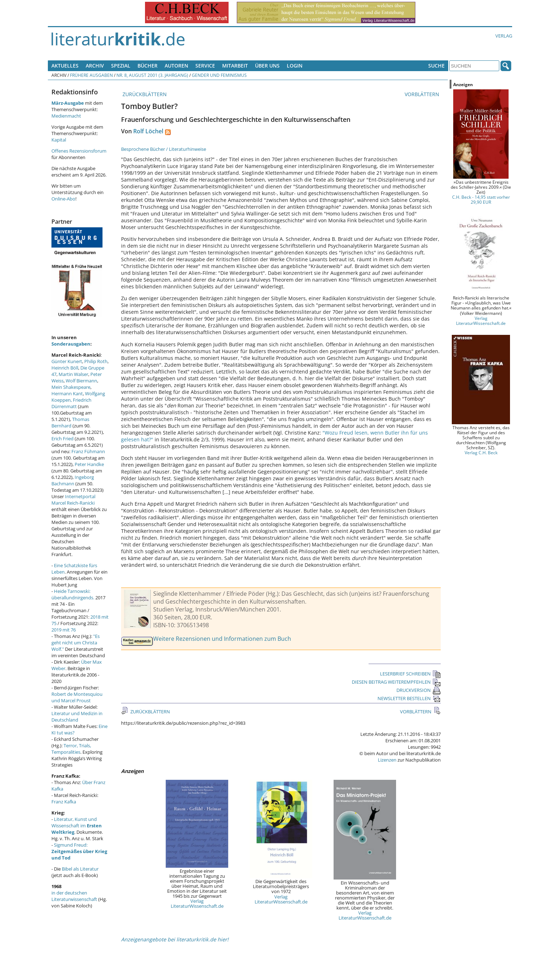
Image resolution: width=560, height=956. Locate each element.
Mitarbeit (235, 66)
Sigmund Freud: (79, 851)
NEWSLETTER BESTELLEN (409, 698)
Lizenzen (387, 760)
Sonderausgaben (71, 344)
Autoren (176, 66)
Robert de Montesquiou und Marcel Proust (77, 697)
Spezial (121, 66)
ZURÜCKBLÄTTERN (144, 94)
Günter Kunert (67, 361)
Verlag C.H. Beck (481, 452)
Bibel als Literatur (80, 869)
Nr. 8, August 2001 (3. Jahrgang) (152, 75)
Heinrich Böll (65, 368)
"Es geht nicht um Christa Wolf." (76, 643)
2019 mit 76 (64, 630)
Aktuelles (65, 66)
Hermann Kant (67, 393)
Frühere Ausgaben (91, 75)
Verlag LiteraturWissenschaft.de (197, 903)
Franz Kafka (64, 802)
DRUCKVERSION (419, 690)
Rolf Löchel (148, 131)
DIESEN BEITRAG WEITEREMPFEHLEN (396, 682)
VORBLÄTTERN (423, 94)
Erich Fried (62, 439)
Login (295, 66)
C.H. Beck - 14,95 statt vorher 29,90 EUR (481, 199)
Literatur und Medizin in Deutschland (77, 717)
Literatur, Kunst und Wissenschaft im (77, 826)
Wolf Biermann (81, 381)
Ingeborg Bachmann (73, 480)
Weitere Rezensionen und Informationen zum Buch (222, 639)
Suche (436, 66)
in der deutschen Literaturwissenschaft (74, 896)
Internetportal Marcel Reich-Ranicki (73, 500)
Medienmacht (66, 116)
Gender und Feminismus (219, 75)
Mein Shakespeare (71, 387)
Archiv (95, 66)
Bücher (147, 66)
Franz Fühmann (88, 451)
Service (205, 66)
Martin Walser (73, 374)
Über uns (267, 66)
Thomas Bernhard (70, 422)
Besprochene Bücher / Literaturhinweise (164, 149)
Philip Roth (96, 361)
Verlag (504, 36)
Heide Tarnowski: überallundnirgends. (73, 594)
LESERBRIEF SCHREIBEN (410, 674)
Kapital (59, 140)
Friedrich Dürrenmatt (71, 403)
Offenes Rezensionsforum (79, 151)
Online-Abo (63, 199)
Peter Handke (89, 464)
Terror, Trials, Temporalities (71, 749)
